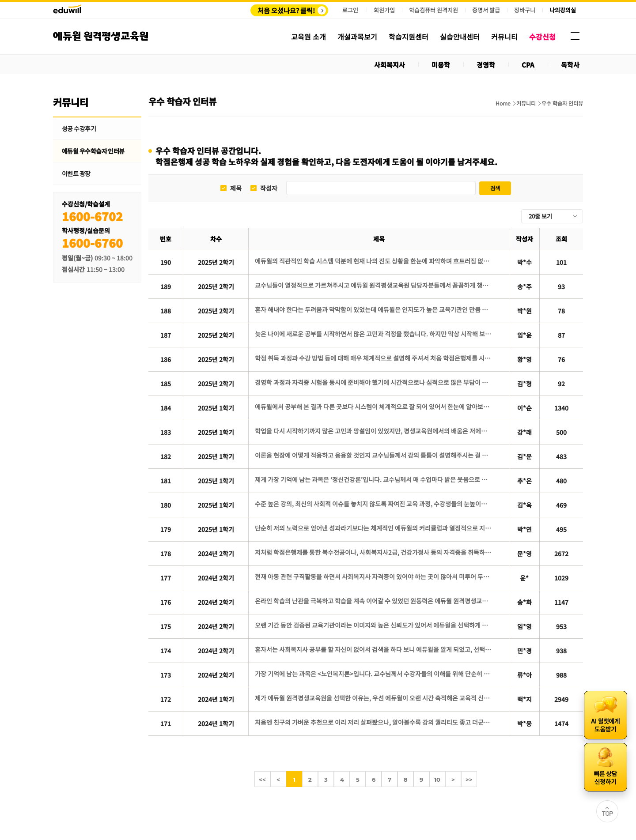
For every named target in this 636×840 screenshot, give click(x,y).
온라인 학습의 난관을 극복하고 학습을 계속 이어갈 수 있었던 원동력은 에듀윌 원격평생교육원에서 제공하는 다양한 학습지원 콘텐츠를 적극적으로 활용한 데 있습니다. (374, 601)
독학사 (570, 65)
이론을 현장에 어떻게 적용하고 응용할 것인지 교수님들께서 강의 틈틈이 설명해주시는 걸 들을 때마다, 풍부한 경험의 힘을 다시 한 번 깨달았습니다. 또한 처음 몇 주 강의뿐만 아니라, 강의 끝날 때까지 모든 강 (374, 455)
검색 (495, 188)
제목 (236, 188)
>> (469, 780)
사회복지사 (390, 65)
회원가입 (384, 10)
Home (503, 103)
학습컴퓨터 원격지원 (433, 10)
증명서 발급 (486, 10)
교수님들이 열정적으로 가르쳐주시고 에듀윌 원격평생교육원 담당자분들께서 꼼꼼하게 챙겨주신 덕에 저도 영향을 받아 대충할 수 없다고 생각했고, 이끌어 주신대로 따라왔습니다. (374, 285)
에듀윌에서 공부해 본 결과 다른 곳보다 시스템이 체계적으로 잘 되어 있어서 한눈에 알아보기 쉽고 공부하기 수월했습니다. (374, 407)
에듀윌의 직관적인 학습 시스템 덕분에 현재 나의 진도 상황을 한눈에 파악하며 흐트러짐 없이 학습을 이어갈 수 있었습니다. (374, 261)
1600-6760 (92, 243)
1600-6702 (92, 216)
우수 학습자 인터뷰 (562, 103)
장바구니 (525, 10)
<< (262, 780)
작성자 (269, 188)
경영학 (486, 65)
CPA (528, 65)
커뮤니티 (526, 103)
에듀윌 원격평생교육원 (101, 36)
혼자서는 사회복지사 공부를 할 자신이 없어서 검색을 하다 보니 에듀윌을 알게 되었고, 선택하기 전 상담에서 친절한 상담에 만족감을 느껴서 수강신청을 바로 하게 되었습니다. (374, 649)
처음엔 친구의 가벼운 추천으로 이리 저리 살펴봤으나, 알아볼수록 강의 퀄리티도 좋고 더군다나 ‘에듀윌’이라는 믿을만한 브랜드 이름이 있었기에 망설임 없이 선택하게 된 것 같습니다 (374, 722)
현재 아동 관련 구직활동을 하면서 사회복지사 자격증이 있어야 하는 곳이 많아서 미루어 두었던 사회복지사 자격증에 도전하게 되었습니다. (374, 576)
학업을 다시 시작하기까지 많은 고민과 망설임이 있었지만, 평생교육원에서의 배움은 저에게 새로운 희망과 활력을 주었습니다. (374, 431)
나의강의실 (563, 10)
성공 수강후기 (79, 128)
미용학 (441, 65)
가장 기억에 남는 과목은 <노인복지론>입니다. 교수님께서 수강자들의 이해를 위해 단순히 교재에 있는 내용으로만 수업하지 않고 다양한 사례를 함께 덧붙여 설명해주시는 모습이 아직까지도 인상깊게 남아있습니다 (374, 674)
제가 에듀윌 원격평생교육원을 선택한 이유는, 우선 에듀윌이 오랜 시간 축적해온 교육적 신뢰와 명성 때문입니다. (374, 698)
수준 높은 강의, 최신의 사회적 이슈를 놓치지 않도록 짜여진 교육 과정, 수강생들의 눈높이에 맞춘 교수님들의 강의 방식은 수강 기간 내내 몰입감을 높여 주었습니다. (374, 504)
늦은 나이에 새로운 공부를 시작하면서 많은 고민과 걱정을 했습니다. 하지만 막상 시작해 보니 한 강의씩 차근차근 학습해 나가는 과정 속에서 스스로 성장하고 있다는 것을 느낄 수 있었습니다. (374, 334)
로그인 (350, 10)
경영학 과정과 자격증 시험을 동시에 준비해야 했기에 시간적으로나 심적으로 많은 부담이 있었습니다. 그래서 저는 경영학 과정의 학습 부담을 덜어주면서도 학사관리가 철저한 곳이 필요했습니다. (374, 382)
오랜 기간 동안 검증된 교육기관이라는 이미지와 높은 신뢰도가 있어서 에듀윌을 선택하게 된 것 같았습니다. (374, 625)
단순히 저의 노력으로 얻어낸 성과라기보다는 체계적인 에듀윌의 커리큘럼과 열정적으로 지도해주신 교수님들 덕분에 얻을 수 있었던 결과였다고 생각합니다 (374, 528)
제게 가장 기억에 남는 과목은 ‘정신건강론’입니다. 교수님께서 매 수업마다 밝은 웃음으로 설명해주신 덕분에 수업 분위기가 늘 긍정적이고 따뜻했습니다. (374, 479)
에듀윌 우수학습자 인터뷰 (93, 151)
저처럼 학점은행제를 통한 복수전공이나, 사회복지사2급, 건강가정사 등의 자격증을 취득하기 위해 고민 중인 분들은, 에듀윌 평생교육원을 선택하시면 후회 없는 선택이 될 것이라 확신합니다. (374, 552)
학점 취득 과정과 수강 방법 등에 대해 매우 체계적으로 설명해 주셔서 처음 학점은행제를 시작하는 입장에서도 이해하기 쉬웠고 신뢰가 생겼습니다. (374, 358)
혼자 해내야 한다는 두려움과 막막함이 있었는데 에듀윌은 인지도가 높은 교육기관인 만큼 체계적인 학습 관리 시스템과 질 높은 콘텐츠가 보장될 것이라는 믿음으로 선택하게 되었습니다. (374, 309)
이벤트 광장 (76, 173)
